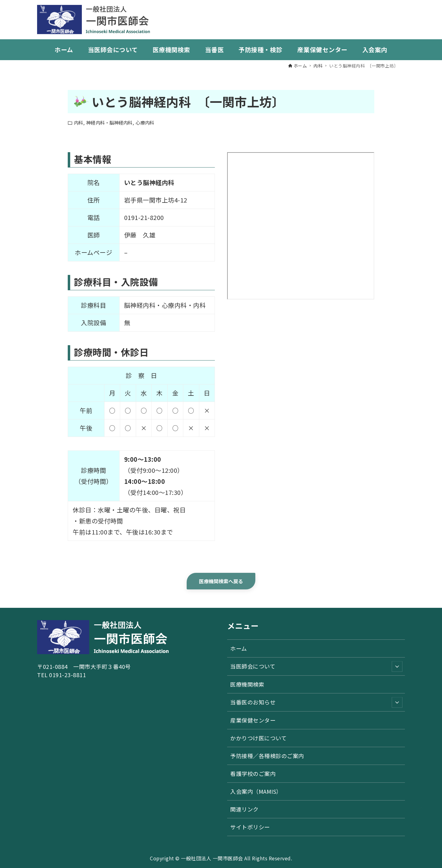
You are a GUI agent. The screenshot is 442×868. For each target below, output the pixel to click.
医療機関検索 (247, 684)
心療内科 (145, 123)
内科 (78, 123)
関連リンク (244, 809)
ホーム (239, 648)
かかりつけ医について (258, 738)
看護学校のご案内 (253, 773)
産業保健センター (253, 720)
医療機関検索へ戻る (221, 581)
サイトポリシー (250, 827)
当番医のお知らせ (316, 702)
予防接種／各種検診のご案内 (267, 756)
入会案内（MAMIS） (256, 791)
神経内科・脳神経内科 (109, 123)
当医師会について (316, 666)
